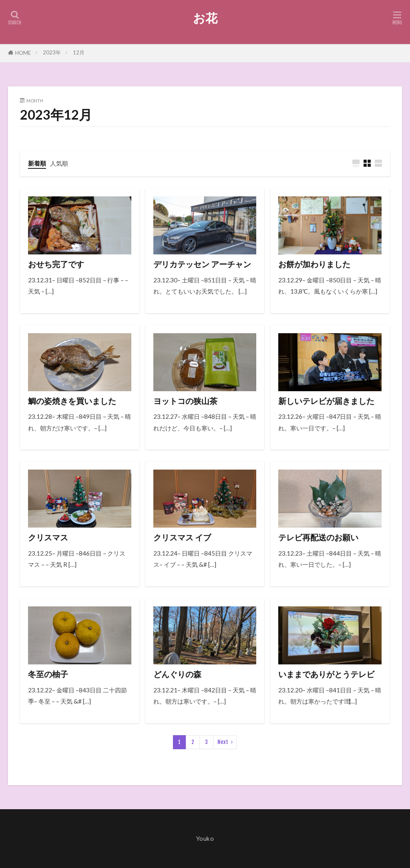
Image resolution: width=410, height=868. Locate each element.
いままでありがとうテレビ (326, 674)
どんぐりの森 (177, 674)
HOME (23, 53)
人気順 (59, 163)
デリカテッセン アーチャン (202, 264)
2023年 (52, 52)
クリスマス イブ (182, 537)
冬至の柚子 (48, 674)
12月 (79, 52)
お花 (205, 18)
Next (223, 742)
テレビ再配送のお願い (318, 537)
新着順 (37, 163)
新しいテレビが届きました (326, 401)
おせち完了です (56, 264)
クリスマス (48, 537)
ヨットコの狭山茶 (185, 401)
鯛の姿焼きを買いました (72, 401)
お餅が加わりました (314, 264)
